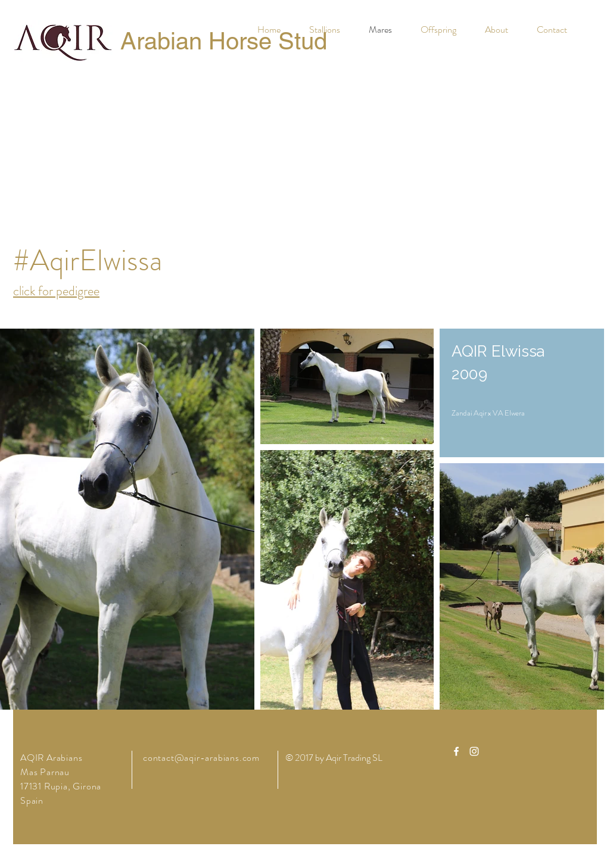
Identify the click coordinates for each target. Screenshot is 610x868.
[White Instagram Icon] (474, 751)
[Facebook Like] (88, 99)
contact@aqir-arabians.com (201, 758)
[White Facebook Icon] (456, 751)
